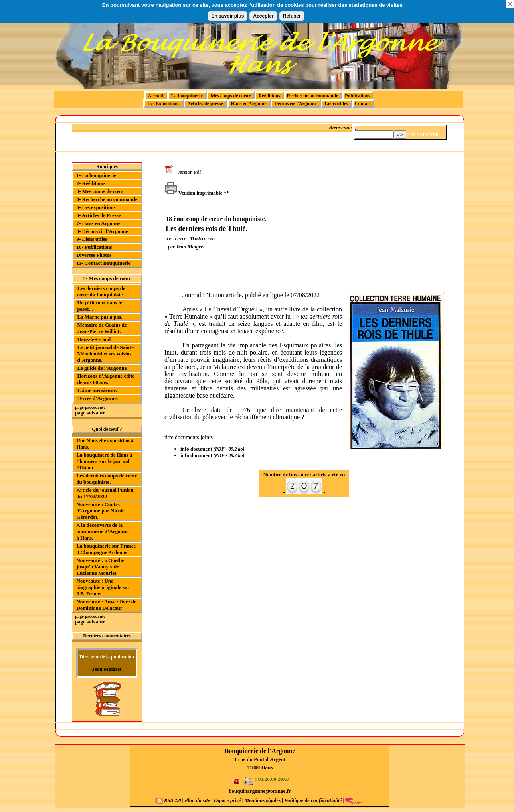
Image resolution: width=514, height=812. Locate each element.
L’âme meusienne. (97, 390)
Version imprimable (193, 193)
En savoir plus (227, 16)
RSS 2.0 (169, 800)
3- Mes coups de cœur (100, 191)
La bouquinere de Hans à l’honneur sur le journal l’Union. (104, 461)
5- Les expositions (96, 207)
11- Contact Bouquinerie (103, 263)
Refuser (292, 16)
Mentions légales (263, 800)
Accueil (155, 96)
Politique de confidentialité (312, 800)
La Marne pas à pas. (100, 317)
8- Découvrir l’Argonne (102, 231)
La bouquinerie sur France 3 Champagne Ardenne (106, 549)
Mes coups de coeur (231, 96)
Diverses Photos (94, 255)
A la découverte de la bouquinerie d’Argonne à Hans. (102, 531)
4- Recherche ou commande (107, 199)
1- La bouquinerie (96, 175)
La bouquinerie (187, 96)
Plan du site (198, 800)
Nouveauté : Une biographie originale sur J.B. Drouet (103, 587)
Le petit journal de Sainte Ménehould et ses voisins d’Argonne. (105, 354)
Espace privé (227, 800)
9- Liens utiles (92, 239)
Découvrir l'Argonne (296, 104)
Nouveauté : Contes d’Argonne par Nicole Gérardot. (100, 511)
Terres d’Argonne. (97, 398)
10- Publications (94, 247)
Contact (363, 104)
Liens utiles (336, 104)
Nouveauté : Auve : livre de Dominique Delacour (106, 605)
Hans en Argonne (249, 104)
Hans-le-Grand (94, 339)
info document (196, 449)
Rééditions (269, 96)
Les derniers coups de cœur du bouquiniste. (101, 291)
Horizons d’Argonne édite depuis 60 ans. (106, 379)
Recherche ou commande (313, 96)
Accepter (263, 16)
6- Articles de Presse (98, 215)
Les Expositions (163, 104)
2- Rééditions (91, 183)
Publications (357, 96)
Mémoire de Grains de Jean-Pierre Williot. (102, 328)
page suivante (90, 413)
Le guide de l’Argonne (102, 368)
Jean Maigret (107, 669)
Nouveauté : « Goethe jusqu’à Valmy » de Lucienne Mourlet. (100, 567)
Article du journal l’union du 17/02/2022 (105, 493)
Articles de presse (205, 104)
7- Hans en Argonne (98, 223)
